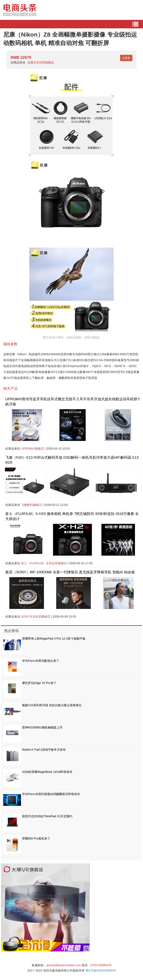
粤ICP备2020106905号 (101, 970)
